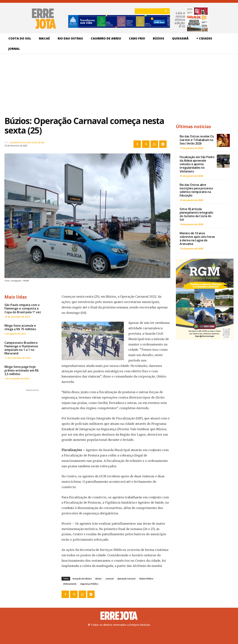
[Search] (166, 11)
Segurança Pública (89, 584)
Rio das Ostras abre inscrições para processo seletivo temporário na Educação (196, 190)
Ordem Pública (146, 579)
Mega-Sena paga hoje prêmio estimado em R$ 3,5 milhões (22, 370)
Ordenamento (70, 584)
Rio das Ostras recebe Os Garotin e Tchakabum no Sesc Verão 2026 (197, 140)
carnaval (109, 579)
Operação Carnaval (126, 579)
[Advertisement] (87, 85)
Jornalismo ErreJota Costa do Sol (27, 142)
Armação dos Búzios (82, 579)
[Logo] (119, 616)
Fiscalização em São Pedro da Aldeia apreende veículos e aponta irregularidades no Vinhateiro (197, 164)
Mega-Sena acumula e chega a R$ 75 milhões (20, 327)
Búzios (98, 579)
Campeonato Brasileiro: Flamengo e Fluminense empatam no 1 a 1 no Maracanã (21, 348)
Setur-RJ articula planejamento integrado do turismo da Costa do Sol (196, 214)
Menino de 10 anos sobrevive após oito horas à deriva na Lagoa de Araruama (197, 239)
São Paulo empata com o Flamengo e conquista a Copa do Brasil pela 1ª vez (23, 308)
